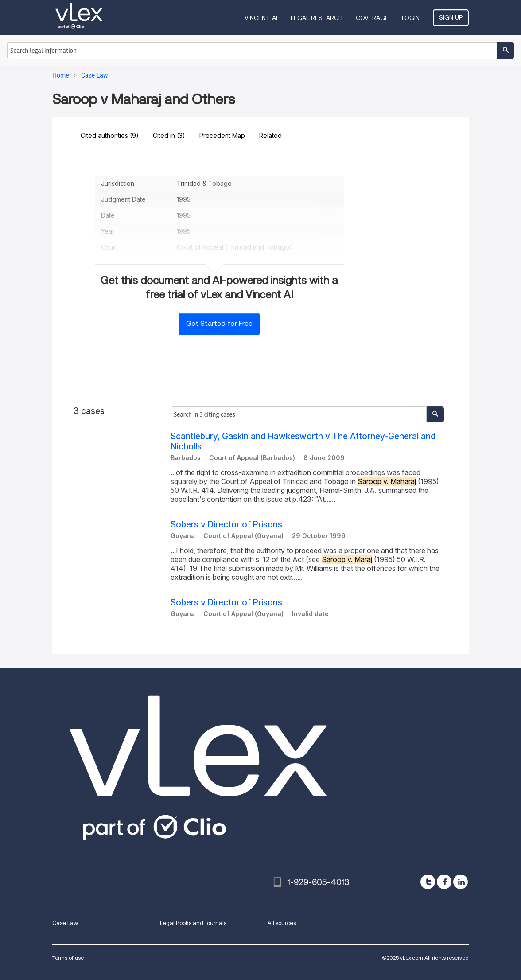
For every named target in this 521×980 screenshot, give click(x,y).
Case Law (65, 923)
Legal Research (317, 18)
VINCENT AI (261, 18)
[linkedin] (461, 882)
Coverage (372, 18)
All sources (282, 923)
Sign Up (451, 17)
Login (411, 18)
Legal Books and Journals (193, 923)
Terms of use (68, 958)
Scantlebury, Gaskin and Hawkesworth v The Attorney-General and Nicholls (303, 441)
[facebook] (444, 882)
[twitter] (428, 882)
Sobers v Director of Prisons (226, 525)
